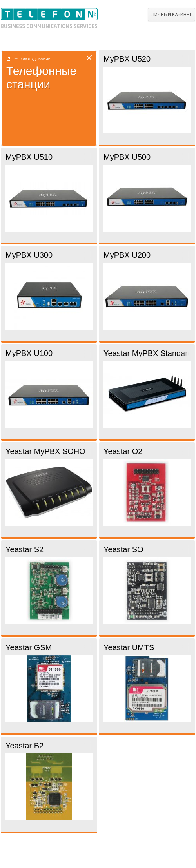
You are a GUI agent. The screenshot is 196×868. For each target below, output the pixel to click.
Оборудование (36, 59)
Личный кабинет (171, 14)
